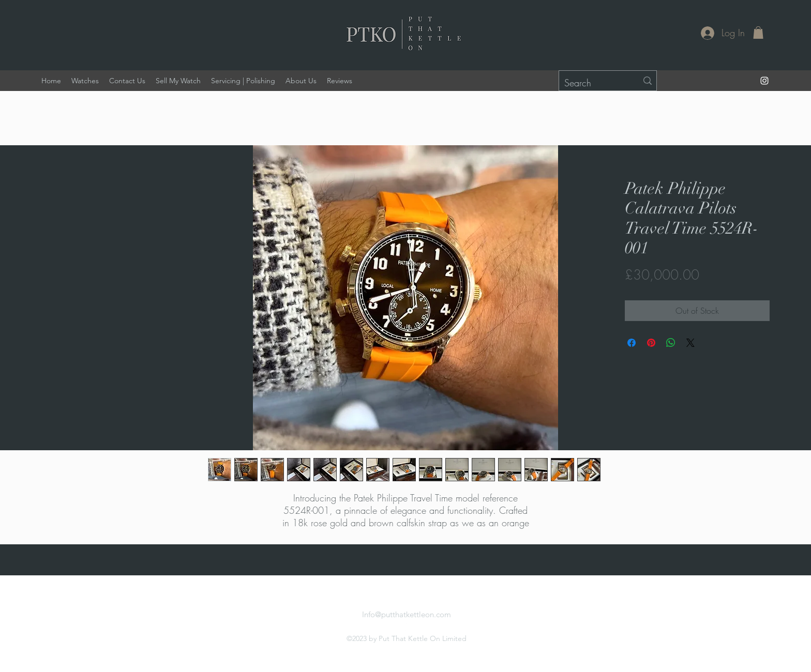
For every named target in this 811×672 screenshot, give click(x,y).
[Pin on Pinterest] (651, 343)
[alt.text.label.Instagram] (764, 81)
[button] (758, 33)
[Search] (593, 83)
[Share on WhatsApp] (671, 343)
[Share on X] (690, 343)
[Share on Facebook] (632, 343)
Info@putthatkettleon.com (407, 614)
